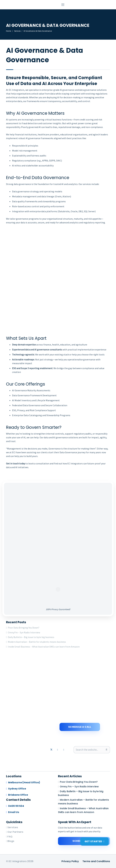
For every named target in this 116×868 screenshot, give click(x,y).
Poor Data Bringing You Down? (24, 628)
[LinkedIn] (57, 750)
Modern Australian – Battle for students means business (37, 642)
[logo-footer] (6, 6)
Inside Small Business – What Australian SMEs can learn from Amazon (44, 647)
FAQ (10, 837)
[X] (51, 750)
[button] (87, 6)
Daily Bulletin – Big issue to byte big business (31, 637)
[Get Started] (94, 841)
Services (13, 827)
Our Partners (15, 832)
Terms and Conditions (96, 861)
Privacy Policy (70, 861)
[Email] (64, 750)
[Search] (106, 750)
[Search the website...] (92, 750)
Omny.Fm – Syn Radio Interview (24, 632)
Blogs (11, 841)
